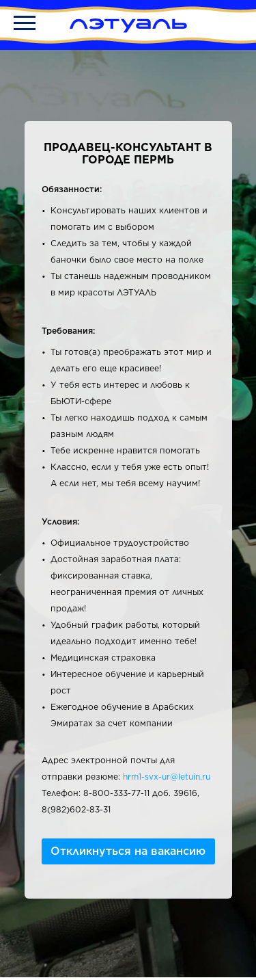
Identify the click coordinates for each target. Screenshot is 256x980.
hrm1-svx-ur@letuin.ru (167, 777)
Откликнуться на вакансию (128, 851)
